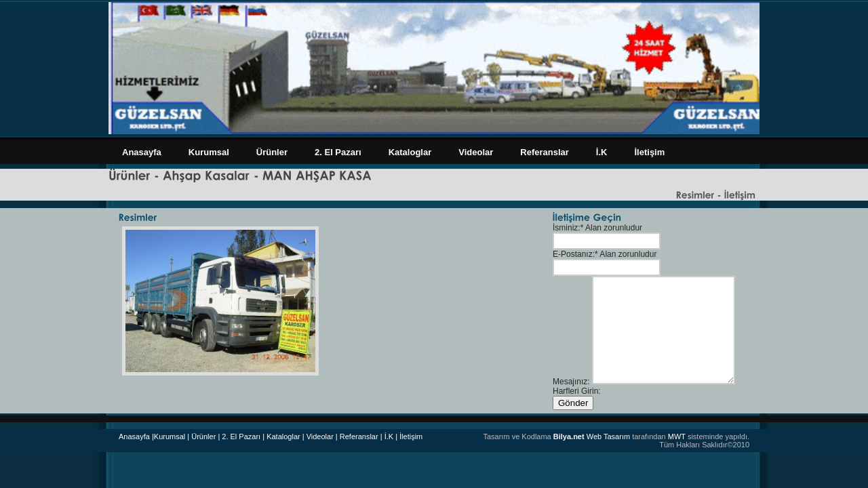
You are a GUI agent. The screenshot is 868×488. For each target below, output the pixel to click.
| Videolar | (320, 436)
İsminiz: (567, 228)
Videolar (476, 152)
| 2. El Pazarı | (241, 436)
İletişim (649, 152)
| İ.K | (389, 436)
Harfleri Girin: (577, 391)
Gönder (573, 403)
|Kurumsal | (171, 436)
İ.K (602, 152)
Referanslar (545, 152)
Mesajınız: (571, 382)
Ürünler (272, 152)
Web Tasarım (592, 436)
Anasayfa (142, 152)
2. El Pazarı (338, 152)
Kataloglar (410, 152)
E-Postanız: (574, 254)
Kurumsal (209, 152)
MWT (677, 436)
